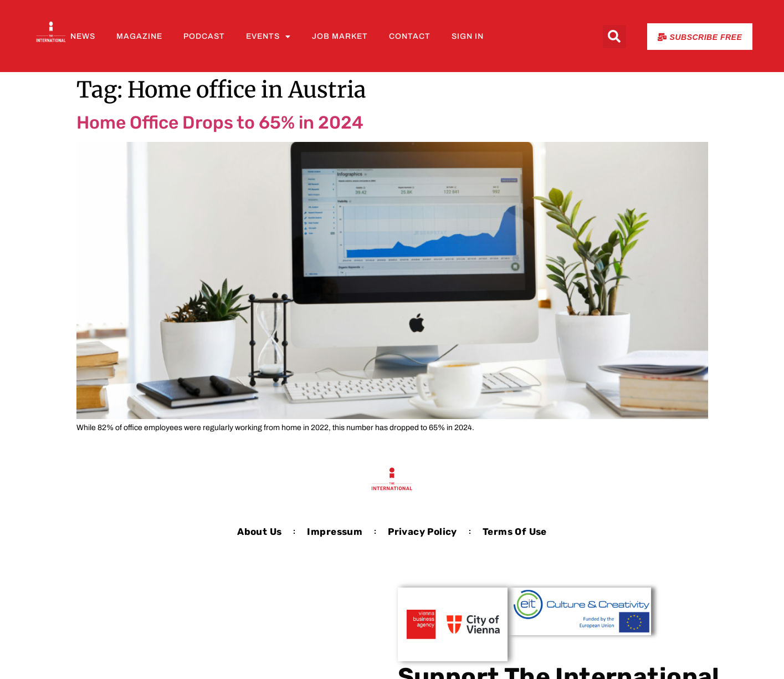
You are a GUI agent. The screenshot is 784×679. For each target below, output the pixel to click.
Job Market (340, 36)
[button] (614, 37)
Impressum (335, 532)
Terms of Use (515, 532)
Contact (410, 36)
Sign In (468, 36)
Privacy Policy (422, 532)
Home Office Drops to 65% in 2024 (220, 122)
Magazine (139, 36)
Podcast (204, 36)
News (83, 36)
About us (259, 532)
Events (268, 37)
